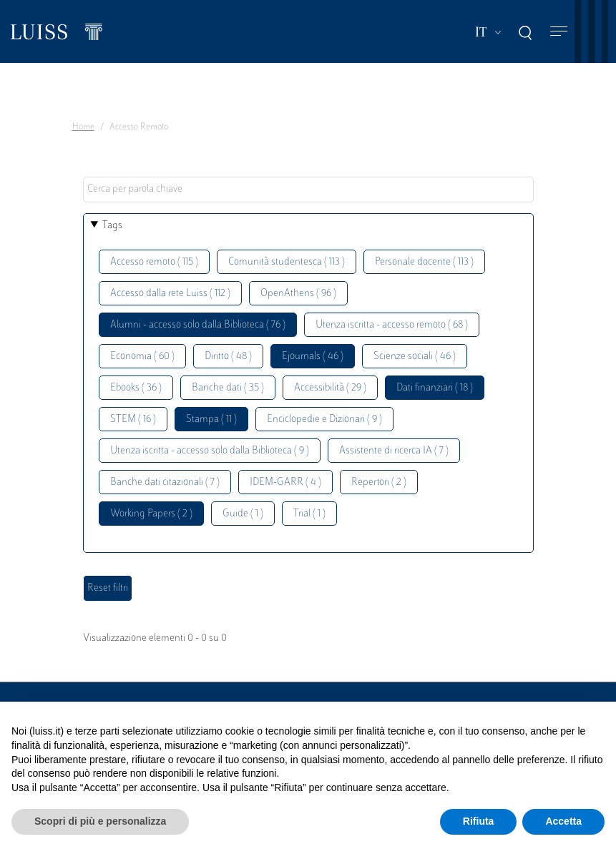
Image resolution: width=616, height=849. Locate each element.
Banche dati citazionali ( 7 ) (165, 482)
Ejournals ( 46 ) (313, 357)
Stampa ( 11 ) (211, 419)
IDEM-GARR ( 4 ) (285, 482)
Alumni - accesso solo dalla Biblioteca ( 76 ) (198, 325)
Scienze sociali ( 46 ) (415, 357)
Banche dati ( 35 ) (228, 388)
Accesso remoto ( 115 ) (154, 262)
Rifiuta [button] (479, 821)
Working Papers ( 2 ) (151, 514)
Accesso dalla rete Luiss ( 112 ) (170, 294)
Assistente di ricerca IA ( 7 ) (394, 451)
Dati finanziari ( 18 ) (435, 388)
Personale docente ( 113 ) (424, 262)
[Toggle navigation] (559, 32)
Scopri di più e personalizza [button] (100, 821)
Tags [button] (112, 226)
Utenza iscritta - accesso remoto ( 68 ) (392, 325)
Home (83, 127)
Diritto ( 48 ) (228, 357)
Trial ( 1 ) (309, 514)
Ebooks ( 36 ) (136, 388)
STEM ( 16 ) (133, 419)
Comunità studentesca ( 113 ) (287, 262)
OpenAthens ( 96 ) (298, 294)
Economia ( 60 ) (142, 357)
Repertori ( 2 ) (379, 482)
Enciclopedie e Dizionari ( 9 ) (324, 419)
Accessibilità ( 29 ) (330, 388)
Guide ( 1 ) (243, 514)
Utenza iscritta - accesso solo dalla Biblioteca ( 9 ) (210, 451)
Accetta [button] (563, 821)
